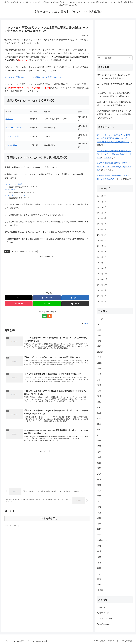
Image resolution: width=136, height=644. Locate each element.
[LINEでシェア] (47, 304)
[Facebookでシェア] (47, 298)
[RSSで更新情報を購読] (49, 316)
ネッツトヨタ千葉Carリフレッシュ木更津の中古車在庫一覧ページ (33, 77)
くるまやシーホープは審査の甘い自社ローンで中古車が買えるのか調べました (115, 95)
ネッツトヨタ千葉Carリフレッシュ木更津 (24, 252)
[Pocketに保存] (19, 304)
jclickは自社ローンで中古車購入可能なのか (115, 86)
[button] (75, 304)
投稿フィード (103, 613)
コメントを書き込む (47, 518)
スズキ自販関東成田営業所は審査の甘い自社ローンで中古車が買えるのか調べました (114, 154)
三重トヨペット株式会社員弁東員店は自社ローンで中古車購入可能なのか (115, 104)
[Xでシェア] (19, 298)
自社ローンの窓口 (13, 128)
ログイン (101, 607)
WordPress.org (104, 624)
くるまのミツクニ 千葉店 (13, 184)
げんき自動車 (11, 145)
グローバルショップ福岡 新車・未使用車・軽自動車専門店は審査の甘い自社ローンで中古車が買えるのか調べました (114, 138)
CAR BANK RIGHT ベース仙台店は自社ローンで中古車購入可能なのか (114, 77)
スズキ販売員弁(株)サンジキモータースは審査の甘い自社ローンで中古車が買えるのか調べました (115, 114)
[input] (115, 58)
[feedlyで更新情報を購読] (45, 316)
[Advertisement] (47, 273)
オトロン (9, 119)
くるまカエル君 (12, 136)
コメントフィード (105, 619)
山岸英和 (108, 158)
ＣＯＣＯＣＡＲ (10, 190)
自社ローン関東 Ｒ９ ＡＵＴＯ (16, 195)
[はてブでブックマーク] (75, 298)
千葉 (7, 252)
